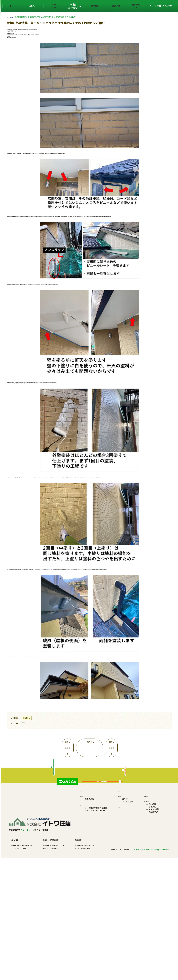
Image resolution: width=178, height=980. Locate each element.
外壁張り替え (71, 6)
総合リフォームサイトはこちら (69, 867)
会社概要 (151, 912)
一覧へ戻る (104, 751)
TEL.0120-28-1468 (80, 962)
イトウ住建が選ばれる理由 (96, 917)
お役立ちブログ (138, 6)
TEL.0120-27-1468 (48, 962)
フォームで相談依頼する (117, 798)
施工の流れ (89, 905)
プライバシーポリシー (120, 971)
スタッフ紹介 (153, 920)
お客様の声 (121, 6)
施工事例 (105, 6)
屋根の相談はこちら (140, 867)
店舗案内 (151, 916)
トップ (40, 6)
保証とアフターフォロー (95, 921)
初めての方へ (86, 900)
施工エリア (152, 923)
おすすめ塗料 (127, 908)
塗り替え (125, 905)
